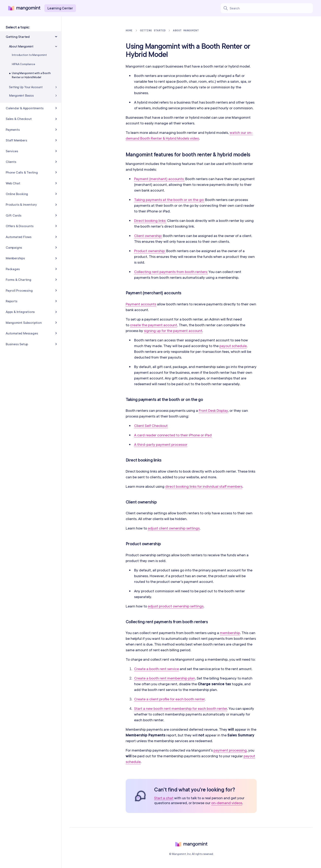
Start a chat (164, 798)
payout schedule (233, 346)
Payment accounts (141, 304)
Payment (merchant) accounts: (159, 179)
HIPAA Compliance (23, 64)
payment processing (230, 750)
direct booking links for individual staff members (204, 486)
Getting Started (153, 30)
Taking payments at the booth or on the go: (169, 200)
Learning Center (60, 8)
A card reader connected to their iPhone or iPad (173, 435)
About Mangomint (186, 30)
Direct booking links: (150, 221)
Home (129, 30)
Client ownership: (148, 236)
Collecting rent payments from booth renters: (171, 272)
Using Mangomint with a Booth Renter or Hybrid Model (31, 75)
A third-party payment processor (161, 444)
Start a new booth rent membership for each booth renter (181, 708)
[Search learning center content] (271, 8)
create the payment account (154, 325)
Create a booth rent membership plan (165, 678)
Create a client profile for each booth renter (169, 699)
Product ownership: (150, 251)
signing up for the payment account (173, 331)
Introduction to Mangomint (29, 55)
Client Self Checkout (151, 426)
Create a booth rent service (157, 669)
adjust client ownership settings (174, 528)
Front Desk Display (213, 410)
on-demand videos (227, 803)
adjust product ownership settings (176, 606)
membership (230, 633)
